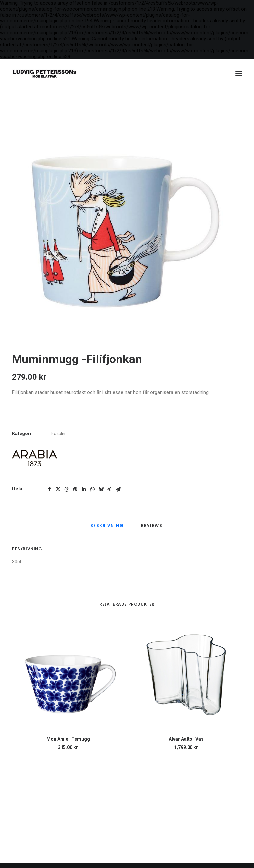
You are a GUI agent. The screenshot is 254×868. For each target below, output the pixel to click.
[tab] (152, 529)
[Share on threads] (66, 489)
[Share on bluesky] (101, 489)
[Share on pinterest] (75, 489)
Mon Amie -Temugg (68, 739)
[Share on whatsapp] (92, 489)
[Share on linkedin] (84, 489)
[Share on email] (118, 489)
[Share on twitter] (58, 489)
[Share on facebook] (49, 489)
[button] (239, 73)
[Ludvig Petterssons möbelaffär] (44, 73)
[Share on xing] (109, 489)
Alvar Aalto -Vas (186, 739)
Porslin (58, 434)
